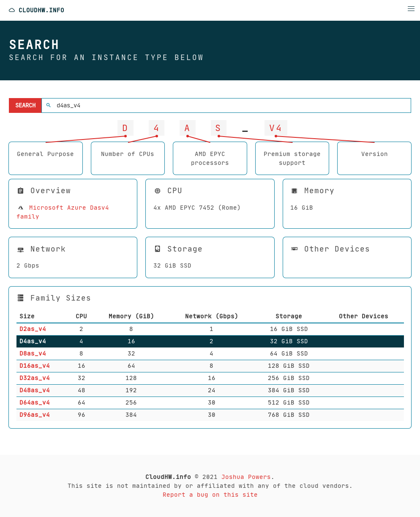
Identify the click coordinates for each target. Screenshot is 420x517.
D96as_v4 (35, 415)
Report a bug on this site (210, 495)
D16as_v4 (35, 366)
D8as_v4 (33, 353)
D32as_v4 (35, 378)
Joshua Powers (246, 477)
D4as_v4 (33, 341)
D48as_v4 (35, 390)
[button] (411, 9)
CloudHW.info (36, 10)
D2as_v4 (33, 329)
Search (25, 105)
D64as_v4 (35, 402)
